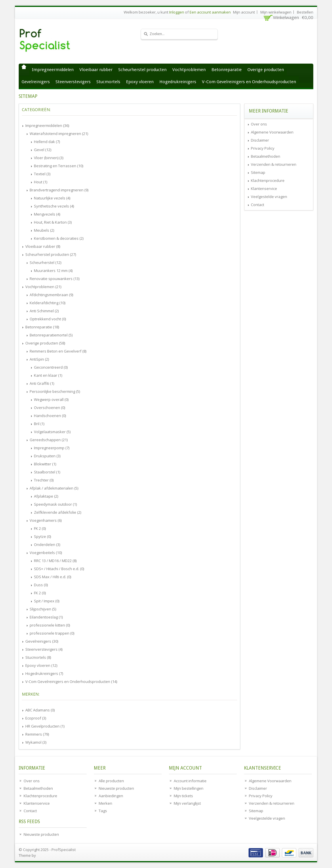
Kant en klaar (48, 375)
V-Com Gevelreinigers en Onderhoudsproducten (249, 82)
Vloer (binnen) (49, 158)
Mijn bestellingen (189, 788)
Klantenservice (264, 189)
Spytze (42, 536)
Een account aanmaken (210, 12)
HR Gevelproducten (45, 726)
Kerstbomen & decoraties (59, 238)
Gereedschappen (49, 440)
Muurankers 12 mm (53, 271)
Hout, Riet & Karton (53, 222)
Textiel (42, 174)
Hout (41, 182)
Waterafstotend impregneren (59, 134)
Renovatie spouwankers (55, 279)
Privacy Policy (263, 148)
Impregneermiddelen (53, 70)
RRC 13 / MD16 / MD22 (55, 561)
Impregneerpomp (52, 448)
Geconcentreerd (51, 367)
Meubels (44, 230)
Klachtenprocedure (268, 180)
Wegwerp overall (51, 399)
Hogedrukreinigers (178, 82)
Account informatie (190, 781)
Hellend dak (47, 142)
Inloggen (177, 12)
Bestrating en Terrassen (59, 166)
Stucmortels (108, 82)
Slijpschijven (43, 609)
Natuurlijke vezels (52, 198)
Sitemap (258, 172)
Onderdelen (47, 545)
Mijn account (244, 12)
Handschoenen (50, 416)
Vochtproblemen (189, 70)
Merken (105, 803)
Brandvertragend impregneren (59, 190)
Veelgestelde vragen (269, 197)
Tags (103, 811)
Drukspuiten (47, 456)
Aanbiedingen (111, 796)
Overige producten (266, 70)
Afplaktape (46, 496)
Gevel (43, 150)
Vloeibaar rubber (96, 70)
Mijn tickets (183, 796)
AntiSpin (39, 359)
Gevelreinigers (36, 82)
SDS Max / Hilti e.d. (53, 577)
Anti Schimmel (44, 311)
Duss (41, 585)
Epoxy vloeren (140, 82)
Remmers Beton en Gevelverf (58, 351)
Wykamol (36, 742)
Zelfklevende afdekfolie (58, 512)
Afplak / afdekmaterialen (54, 488)
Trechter (44, 480)
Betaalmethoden (266, 156)
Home (24, 67)
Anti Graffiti (42, 383)
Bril (39, 424)
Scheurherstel (45, 262)
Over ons (259, 124)
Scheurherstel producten (142, 70)
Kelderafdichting (47, 303)
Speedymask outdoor (55, 504)
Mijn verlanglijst (187, 803)
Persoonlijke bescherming (55, 391)
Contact (257, 205)
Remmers (37, 734)
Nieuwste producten (41, 834)
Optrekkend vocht (48, 319)
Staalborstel (47, 472)
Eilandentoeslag (46, 617)
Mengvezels (47, 214)
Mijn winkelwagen (276, 12)
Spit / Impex (47, 601)
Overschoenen (49, 408)
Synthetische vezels (54, 206)
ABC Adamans (40, 710)
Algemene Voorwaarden (272, 132)
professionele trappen (52, 633)
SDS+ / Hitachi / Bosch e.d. (59, 569)
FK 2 (40, 528)
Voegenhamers (46, 520)
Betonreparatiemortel (51, 335)
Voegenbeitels (46, 553)
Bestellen (305, 12)
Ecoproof (36, 718)
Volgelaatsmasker (52, 432)
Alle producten (111, 781)
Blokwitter (45, 464)
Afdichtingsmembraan (51, 295)
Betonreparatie (227, 70)
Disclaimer (260, 140)
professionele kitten (50, 625)
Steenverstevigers (73, 82)
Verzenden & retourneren (274, 164)
